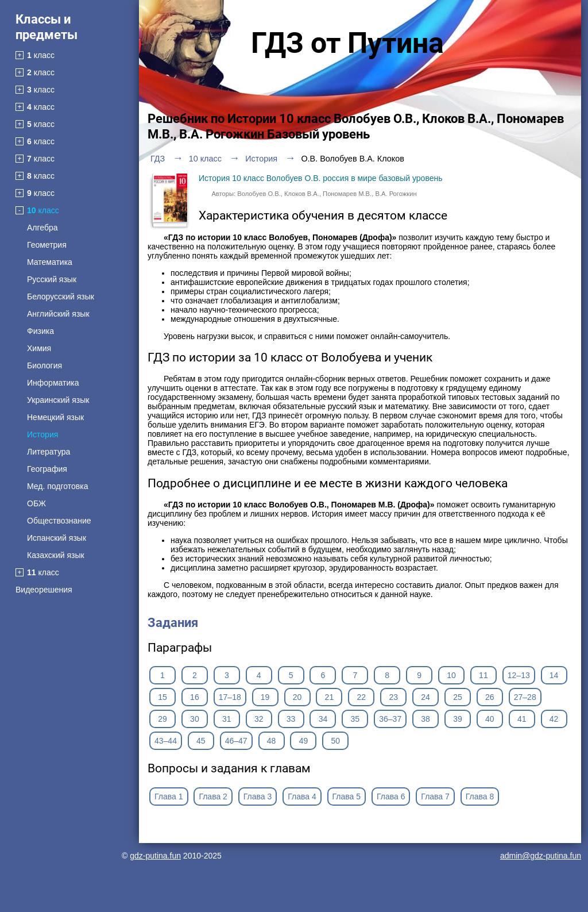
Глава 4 (302, 796)
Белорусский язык (61, 297)
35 (355, 719)
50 (336, 741)
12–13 (519, 675)
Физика (40, 331)
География (47, 469)
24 (425, 697)
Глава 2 (213, 796)
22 (361, 697)
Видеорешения (44, 590)
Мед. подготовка (57, 486)
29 (163, 719)
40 (490, 719)
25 (458, 697)
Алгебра (42, 228)
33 (291, 719)
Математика (50, 262)
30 (195, 719)
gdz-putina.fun (155, 856)
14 (554, 675)
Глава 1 (169, 796)
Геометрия (47, 245)
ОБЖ (36, 503)
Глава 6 (391, 796)
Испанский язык (57, 538)
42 (554, 719)
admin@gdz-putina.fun (541, 856)
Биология (45, 365)
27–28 (525, 697)
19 (265, 697)
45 (201, 741)
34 (323, 719)
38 (425, 719)
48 (272, 741)
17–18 (230, 697)
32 (259, 719)
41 (522, 719)
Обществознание (59, 521)
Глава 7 (435, 796)
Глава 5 (347, 796)
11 (483, 675)
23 (393, 697)
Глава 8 (480, 796)
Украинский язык (58, 400)
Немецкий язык (55, 417)
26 (490, 697)
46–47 (236, 741)
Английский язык (58, 314)
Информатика (53, 383)
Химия (39, 348)
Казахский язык (56, 555)
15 (163, 697)
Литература (49, 452)
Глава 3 (258, 796)
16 (195, 697)
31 (227, 719)
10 (451, 675)
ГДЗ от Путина (347, 43)
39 (458, 719)
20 (297, 697)
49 (304, 741)
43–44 (166, 741)
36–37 (390, 719)
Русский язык (52, 279)
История (42, 434)
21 (330, 697)
